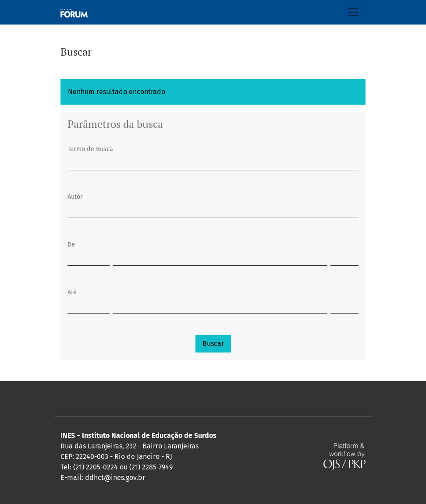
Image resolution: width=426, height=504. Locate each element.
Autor (75, 197)
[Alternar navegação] (353, 12)
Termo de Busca (90, 149)
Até (72, 292)
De (71, 245)
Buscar (213, 344)
